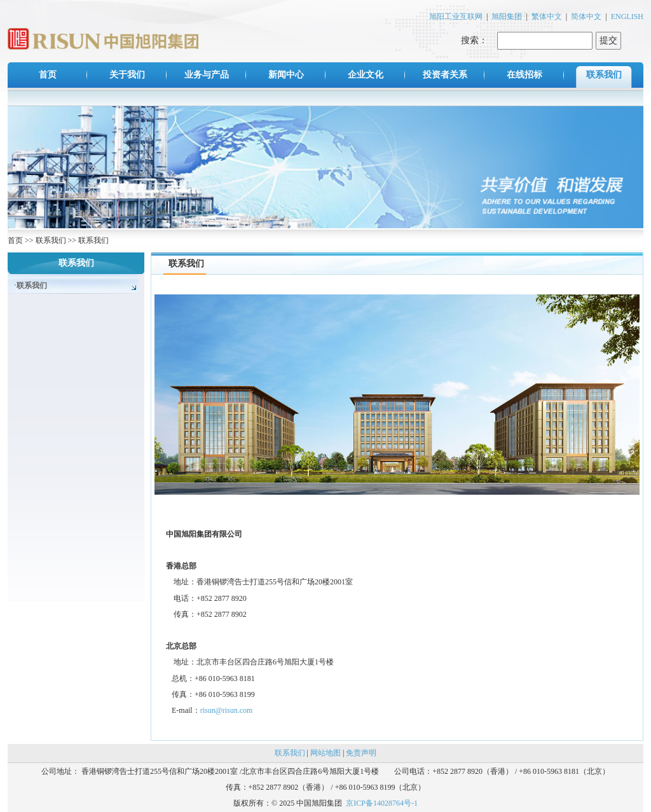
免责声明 (361, 753)
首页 (48, 75)
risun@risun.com (227, 710)
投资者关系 (445, 75)
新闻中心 (286, 75)
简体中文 (586, 17)
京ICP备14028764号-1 (382, 803)
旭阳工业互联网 (456, 17)
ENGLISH (627, 17)
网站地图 (325, 753)
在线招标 (524, 75)
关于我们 (127, 75)
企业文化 (366, 75)
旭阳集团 (507, 17)
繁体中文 (547, 17)
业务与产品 (207, 75)
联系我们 (604, 75)
